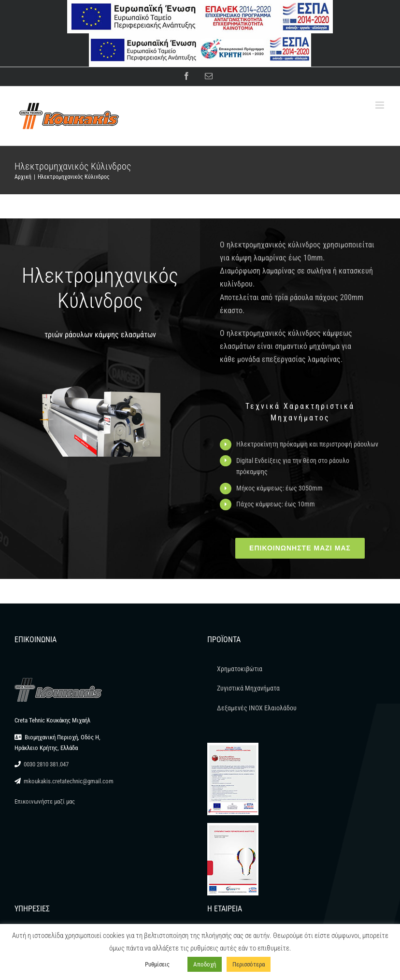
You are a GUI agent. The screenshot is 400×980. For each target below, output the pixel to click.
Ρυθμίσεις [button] (157, 964)
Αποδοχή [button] (205, 964)
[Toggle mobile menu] (380, 105)
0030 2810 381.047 (46, 764)
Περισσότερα (249, 964)
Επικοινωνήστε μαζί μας (45, 801)
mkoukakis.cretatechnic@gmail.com (69, 781)
